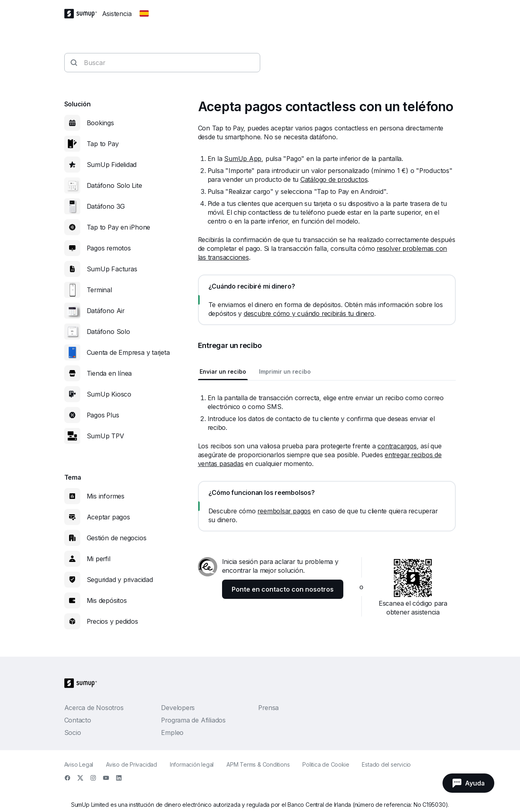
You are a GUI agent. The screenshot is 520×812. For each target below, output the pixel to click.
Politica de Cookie (326, 764)
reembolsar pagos (284, 511)
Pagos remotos (109, 248)
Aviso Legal (79, 764)
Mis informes (106, 496)
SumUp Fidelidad (112, 165)
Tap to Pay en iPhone (119, 227)
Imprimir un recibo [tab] (285, 371)
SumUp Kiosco (109, 394)
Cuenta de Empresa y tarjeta (128, 352)
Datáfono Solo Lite (114, 185)
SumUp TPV (105, 436)
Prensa (268, 708)
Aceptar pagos (108, 517)
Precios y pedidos (112, 621)
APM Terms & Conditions (258, 764)
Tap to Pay (103, 144)
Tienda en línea (109, 373)
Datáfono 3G (106, 206)
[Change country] (144, 14)
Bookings (100, 123)
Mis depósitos (107, 600)
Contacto (78, 720)
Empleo (172, 733)
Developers (178, 708)
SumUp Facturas (112, 269)
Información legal (192, 764)
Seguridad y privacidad (120, 580)
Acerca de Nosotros (94, 708)
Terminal (99, 290)
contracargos (397, 446)
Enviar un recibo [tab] (223, 371)
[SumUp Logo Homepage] (83, 14)
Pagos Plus (103, 415)
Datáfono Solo (108, 332)
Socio (73, 733)
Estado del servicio (386, 764)
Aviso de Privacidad (132, 764)
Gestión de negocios (117, 538)
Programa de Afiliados (193, 720)
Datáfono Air (106, 311)
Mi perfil (99, 559)
